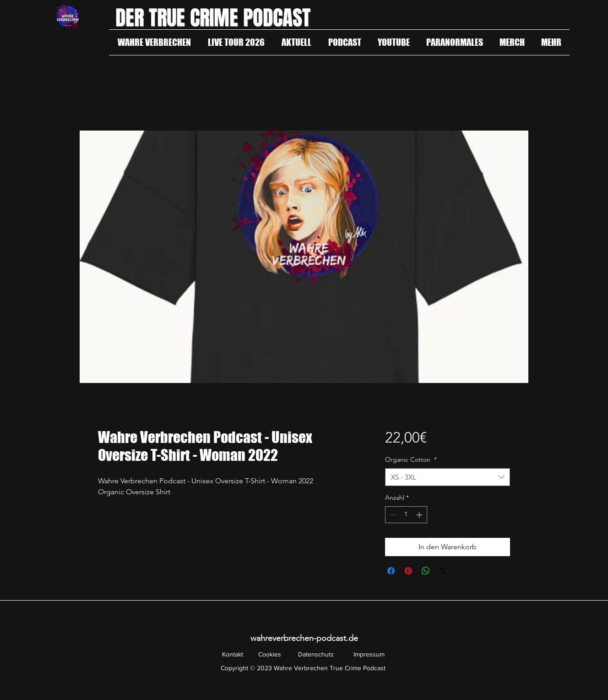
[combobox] (448, 477)
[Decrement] (392, 515)
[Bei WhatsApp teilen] (426, 571)
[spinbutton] (406, 515)
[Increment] (420, 515)
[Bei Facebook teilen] (391, 571)
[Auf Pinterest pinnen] (408, 571)
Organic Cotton (411, 459)
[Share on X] (443, 571)
